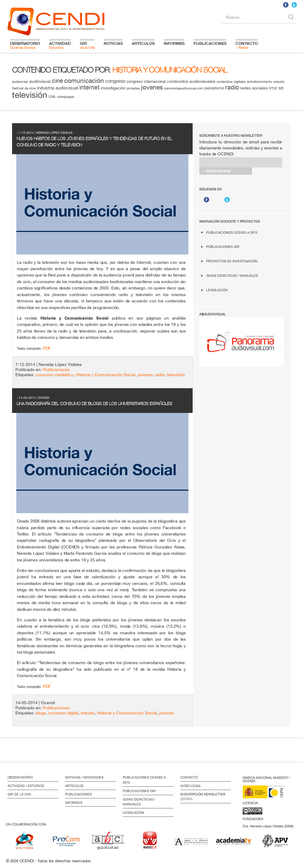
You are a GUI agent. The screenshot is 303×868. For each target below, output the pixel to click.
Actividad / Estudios (26, 786)
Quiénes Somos (25, 45)
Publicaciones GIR (223, 247)
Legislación (217, 290)
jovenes (145, 375)
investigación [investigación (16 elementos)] (113, 88)
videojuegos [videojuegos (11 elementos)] (66, 97)
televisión (176, 375)
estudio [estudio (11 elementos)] (279, 82)
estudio (88, 713)
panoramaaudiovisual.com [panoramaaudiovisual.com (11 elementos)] (184, 88)
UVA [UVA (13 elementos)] (52, 97)
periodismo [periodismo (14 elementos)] (214, 88)
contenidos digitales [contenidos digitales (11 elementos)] (231, 82)
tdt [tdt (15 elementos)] (281, 88)
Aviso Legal (191, 786)
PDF (47, 348)
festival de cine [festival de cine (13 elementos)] (24, 88)
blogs (41, 713)
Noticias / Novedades (84, 777)
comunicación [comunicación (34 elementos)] (84, 81)
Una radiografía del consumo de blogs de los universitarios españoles (94, 404)
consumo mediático (54, 375)
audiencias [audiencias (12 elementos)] (20, 81)
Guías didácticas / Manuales (232, 275)
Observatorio (20, 777)
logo (56, 20)
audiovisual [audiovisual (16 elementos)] (40, 81)
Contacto (189, 777)
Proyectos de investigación (232, 261)
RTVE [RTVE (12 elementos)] (273, 88)
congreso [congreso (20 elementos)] (115, 81)
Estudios (60, 45)
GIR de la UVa (19, 794)
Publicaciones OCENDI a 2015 (232, 232)
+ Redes (247, 45)
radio (160, 375)
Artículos (74, 786)
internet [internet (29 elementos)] (89, 87)
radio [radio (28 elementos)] (232, 87)
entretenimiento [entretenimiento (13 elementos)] (260, 81)
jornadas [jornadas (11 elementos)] (133, 88)
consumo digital (63, 713)
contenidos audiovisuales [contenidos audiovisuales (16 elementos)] (191, 81)
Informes (74, 803)
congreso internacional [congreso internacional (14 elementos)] (146, 81)
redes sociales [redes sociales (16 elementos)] (254, 88)
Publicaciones (56, 370)
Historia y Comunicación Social (106, 375)
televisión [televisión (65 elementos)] (30, 95)
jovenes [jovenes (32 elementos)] (152, 87)
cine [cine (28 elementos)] (57, 81)
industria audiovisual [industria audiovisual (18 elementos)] (58, 88)
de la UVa (87, 45)
